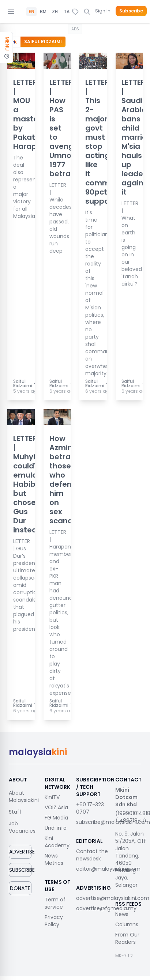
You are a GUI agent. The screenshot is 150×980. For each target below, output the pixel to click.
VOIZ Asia (56, 807)
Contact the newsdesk (92, 855)
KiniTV (52, 797)
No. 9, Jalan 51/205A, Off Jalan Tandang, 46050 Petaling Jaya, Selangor (131, 859)
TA (67, 12)
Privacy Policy (54, 921)
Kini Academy (57, 842)
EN (31, 12)
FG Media (56, 818)
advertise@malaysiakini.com (113, 898)
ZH (55, 12)
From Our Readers (127, 938)
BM (43, 12)
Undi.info (56, 828)
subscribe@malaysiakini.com (113, 822)
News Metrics (54, 859)
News (122, 914)
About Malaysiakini (24, 796)
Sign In (103, 11)
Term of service (55, 903)
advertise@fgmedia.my (106, 908)
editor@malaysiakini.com (108, 869)
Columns (127, 924)
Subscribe (131, 11)
